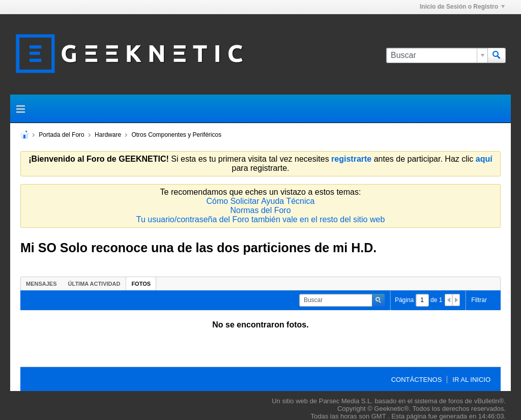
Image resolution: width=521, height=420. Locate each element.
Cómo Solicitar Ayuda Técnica (261, 201)
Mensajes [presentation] (41, 284)
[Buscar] (437, 55)
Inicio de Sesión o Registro (462, 7)
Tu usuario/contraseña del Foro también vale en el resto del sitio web (261, 219)
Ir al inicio (471, 380)
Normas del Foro (260, 210)
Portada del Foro (61, 135)
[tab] (41, 283)
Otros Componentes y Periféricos (176, 135)
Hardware (108, 135)
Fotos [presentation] (141, 284)
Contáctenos (417, 380)
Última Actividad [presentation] (94, 284)
